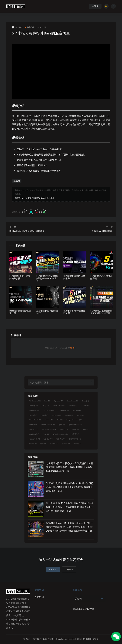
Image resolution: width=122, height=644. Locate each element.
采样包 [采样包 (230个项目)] (54, 444)
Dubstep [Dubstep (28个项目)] (33, 406)
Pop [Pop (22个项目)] (60, 420)
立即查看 (53, 569)
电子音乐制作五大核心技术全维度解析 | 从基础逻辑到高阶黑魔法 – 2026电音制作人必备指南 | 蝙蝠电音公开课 (69, 467)
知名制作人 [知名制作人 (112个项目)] (75, 439)
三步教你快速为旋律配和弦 (47, 312)
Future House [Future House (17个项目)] (50, 410)
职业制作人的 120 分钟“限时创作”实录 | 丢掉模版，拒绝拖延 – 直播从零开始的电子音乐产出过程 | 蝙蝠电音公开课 (70, 507)
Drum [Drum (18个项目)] (85, 401)
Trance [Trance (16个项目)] (75, 429)
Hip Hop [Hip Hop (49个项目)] (77, 410)
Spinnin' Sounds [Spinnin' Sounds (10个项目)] (48, 425)
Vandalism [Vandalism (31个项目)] (34, 434)
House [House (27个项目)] (44, 415)
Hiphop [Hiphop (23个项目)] (33, 415)
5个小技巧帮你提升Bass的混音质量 (39, 198)
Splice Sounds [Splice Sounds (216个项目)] (75, 425)
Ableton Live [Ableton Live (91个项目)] (35, 401)
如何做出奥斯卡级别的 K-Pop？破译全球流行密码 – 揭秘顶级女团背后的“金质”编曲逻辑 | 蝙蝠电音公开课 (70, 487)
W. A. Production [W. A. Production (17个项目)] (60, 434)
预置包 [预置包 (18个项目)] (66, 444)
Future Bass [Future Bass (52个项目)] (34, 410)
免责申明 (39, 597)
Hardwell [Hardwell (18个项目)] (64, 410)
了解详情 (69, 569)
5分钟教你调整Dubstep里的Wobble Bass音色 (47, 278)
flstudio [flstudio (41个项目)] (73, 406)
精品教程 (30, 27)
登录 (72, 348)
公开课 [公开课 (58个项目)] (75, 434)
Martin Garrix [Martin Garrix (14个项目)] (35, 420)
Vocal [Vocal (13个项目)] (46, 434)
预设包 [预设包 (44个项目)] (77, 444)
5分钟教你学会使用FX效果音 (101, 277)
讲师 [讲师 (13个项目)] (43, 444)
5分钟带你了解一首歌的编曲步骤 (20, 277)
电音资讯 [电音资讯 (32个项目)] (61, 439)
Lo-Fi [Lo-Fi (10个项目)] (80, 415)
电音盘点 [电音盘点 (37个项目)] (48, 439)
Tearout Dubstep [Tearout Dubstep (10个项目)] (49, 429)
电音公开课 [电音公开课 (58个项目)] (34, 439)
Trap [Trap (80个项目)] (85, 429)
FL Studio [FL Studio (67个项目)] (85, 406)
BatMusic (17, 27)
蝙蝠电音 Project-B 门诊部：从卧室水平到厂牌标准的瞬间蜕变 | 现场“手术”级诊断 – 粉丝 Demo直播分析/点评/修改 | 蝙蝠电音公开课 (69, 527)
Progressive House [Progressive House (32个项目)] (74, 420)
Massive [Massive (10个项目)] (49, 420)
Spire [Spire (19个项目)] (62, 425)
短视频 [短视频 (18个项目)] (33, 444)
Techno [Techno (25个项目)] (64, 429)
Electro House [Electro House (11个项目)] (59, 406)
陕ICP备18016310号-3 (87, 639)
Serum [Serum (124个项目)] (33, 425)
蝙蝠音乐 (19, 198)
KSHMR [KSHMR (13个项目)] (69, 415)
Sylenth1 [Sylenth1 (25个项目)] (34, 429)
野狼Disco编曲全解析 (102, 231)
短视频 (17, 181)
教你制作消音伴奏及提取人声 (74, 312)
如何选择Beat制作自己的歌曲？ (74, 277)
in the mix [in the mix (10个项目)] (57, 415)
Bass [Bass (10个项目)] (47, 401)
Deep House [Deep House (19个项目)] (73, 401)
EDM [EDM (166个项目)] (45, 406)
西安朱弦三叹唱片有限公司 (45, 639)
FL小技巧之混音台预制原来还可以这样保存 (101, 312)
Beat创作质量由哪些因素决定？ (20, 312)
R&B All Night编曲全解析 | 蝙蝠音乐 (27, 231)
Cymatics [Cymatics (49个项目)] (59, 401)
